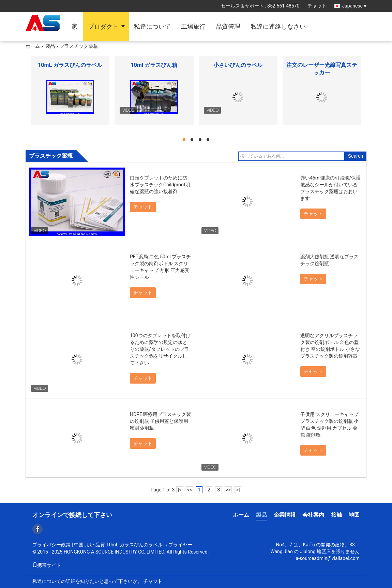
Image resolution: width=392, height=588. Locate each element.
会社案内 (313, 515)
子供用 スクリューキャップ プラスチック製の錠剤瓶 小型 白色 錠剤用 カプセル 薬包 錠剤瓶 (329, 425)
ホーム (33, 46)
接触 (336, 515)
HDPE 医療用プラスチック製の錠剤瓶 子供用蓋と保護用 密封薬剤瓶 (160, 421)
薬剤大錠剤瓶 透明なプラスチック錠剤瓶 (329, 260)
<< (190, 490)
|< (180, 490)
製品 (50, 46)
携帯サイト (47, 565)
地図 (354, 515)
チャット (317, 6)
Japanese (354, 6)
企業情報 (285, 515)
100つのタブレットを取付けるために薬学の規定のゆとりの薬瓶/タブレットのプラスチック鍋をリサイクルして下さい (160, 349)
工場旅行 (193, 26)
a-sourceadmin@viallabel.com (328, 558)
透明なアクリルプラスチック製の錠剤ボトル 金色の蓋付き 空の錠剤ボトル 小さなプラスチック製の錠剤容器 (330, 346)
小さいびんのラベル (238, 65)
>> (228, 490)
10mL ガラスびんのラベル (70, 65)
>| (238, 490)
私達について (152, 26)
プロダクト (103, 26)
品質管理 (228, 26)
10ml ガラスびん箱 (154, 65)
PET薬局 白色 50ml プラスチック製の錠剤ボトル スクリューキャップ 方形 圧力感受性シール (160, 267)
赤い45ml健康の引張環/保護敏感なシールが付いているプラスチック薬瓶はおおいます (330, 188)
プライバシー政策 (51, 545)
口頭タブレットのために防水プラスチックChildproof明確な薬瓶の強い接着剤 (160, 185)
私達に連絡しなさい (278, 26)
